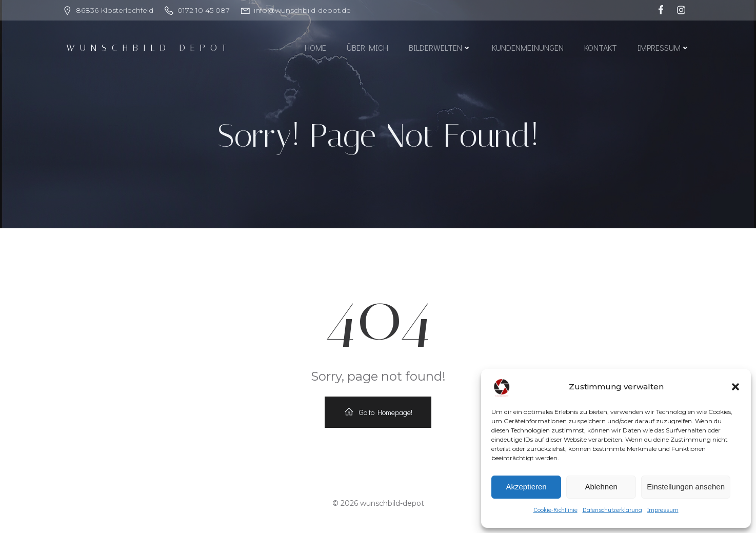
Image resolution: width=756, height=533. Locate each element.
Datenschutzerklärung (612, 509)
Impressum (663, 509)
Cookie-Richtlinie (555, 509)
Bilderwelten (440, 47)
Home (315, 47)
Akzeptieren (526, 487)
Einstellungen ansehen (686, 487)
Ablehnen (601, 487)
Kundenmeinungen (528, 47)
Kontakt (601, 47)
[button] (735, 387)
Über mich (367, 47)
